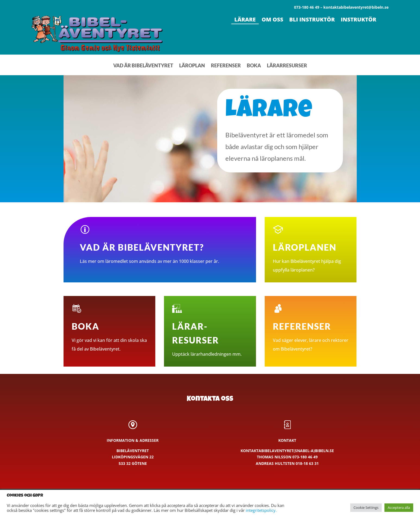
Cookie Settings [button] (366, 507)
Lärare (245, 20)
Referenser (226, 66)
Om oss (273, 20)
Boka (254, 66)
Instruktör (359, 20)
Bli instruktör (312, 20)
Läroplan (192, 66)
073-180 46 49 (305, 457)
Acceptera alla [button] (399, 507)
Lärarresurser (287, 66)
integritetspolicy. (261, 510)
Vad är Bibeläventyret (143, 66)
